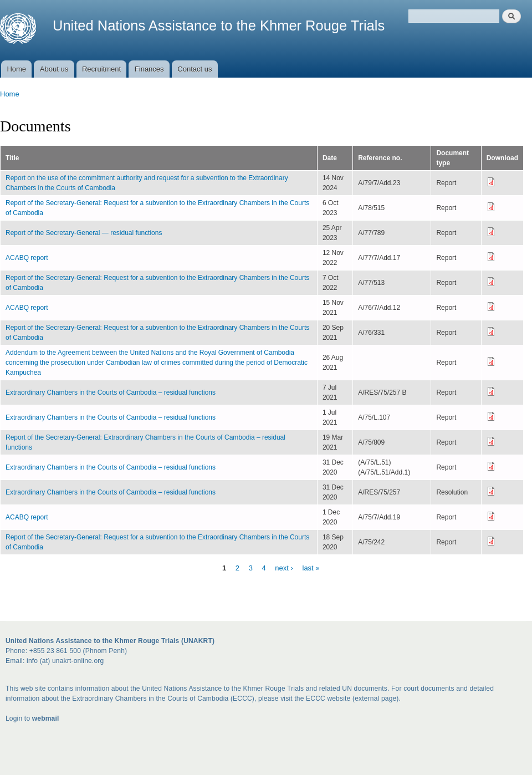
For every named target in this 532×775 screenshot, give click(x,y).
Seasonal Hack (5, 755)
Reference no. (380, 158)
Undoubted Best (3, 755)
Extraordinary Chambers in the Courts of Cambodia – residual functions (111, 392)
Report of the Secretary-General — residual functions (84, 233)
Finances (149, 69)
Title (12, 158)
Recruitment (101, 69)
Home (16, 69)
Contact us (195, 69)
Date (330, 158)
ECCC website (328, 698)
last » (311, 567)
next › (284, 567)
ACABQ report (27, 258)
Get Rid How (8, 755)
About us (54, 69)
